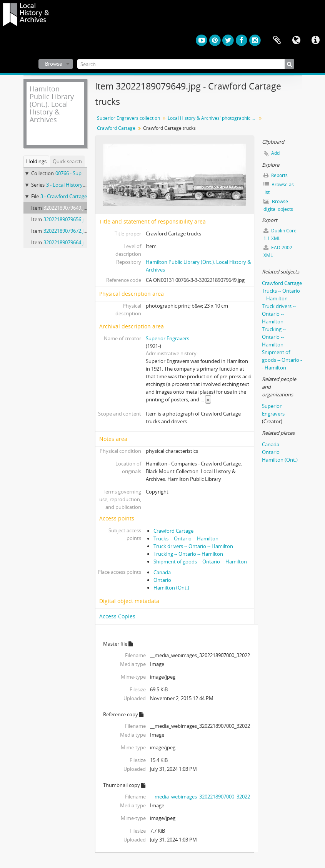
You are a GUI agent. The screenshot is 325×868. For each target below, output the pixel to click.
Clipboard (277, 40)
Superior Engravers (167, 338)
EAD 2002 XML (278, 251)
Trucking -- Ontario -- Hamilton (188, 554)
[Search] (186, 64)
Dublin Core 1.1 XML (280, 234)
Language (296, 40)
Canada (162, 572)
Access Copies (117, 616)
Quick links (315, 40)
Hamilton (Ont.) (171, 588)
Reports (276, 175)
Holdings (36, 161)
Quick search (67, 161)
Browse (53, 64)
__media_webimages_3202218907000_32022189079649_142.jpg (221, 797)
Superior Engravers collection (128, 118)
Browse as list (279, 188)
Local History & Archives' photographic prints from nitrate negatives (213, 118)
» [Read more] (208, 399)
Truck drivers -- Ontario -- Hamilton (193, 546)
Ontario (162, 580)
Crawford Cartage (116, 128)
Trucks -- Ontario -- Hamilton (186, 538)
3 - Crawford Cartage (64, 196)
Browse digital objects (278, 205)
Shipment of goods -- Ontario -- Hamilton (200, 562)
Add (275, 153)
